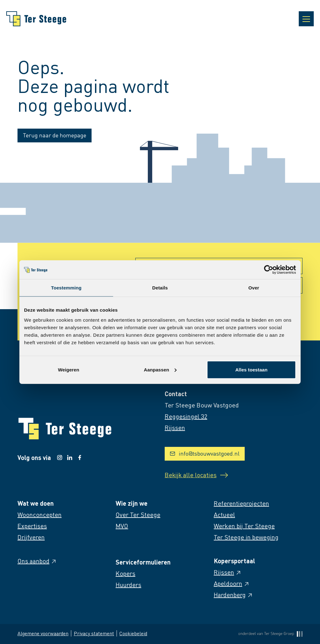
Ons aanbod (37, 561)
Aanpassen (160, 369)
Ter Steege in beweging (246, 537)
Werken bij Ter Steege (244, 526)
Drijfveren (31, 537)
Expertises (32, 526)
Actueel (224, 514)
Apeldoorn (232, 583)
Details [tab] (160, 288)
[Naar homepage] (36, 19)
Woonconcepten (40, 514)
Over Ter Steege (138, 514)
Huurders (128, 585)
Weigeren (68, 369)
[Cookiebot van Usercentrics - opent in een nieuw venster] (269, 270)
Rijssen (228, 572)
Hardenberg (233, 595)
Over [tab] (254, 288)
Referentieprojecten (241, 503)
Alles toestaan (251, 369)
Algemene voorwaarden (43, 633)
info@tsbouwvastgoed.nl (205, 453)
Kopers (125, 573)
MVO (122, 526)
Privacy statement (94, 633)
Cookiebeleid (133, 633)
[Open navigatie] (306, 19)
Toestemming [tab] (66, 288)
